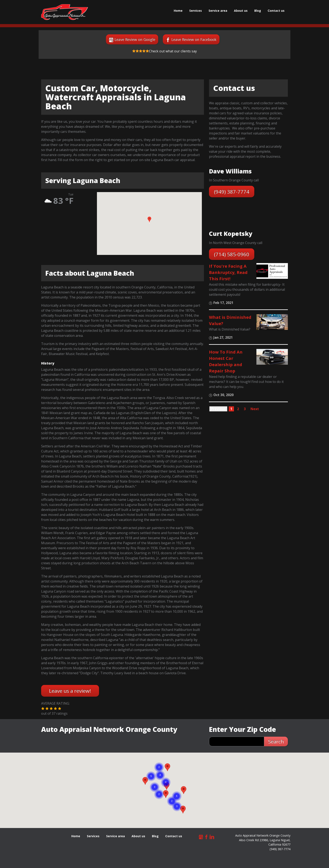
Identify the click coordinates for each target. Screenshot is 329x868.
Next (255, 409)
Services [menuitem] (196, 11)
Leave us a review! (70, 691)
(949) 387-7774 (232, 192)
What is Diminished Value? (230, 320)
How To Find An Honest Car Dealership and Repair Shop (226, 361)
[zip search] (237, 741)
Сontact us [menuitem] (276, 11)
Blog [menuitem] (258, 11)
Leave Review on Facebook (194, 39)
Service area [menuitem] (218, 11)
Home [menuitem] (178, 11)
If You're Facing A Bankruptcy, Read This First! (228, 272)
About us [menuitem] (241, 11)
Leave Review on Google (135, 39)
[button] (149, 220)
